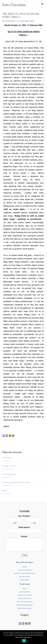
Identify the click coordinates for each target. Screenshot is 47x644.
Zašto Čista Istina (14, 5)
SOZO (25, 567)
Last (34, 523)
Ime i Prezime (25, 516)
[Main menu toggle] (42, 4)
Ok (24, 641)
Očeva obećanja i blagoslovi (9, 474)
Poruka (25, 536)
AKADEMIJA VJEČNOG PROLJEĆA (25, 573)
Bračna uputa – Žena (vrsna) (9, 466)
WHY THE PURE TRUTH (25, 602)
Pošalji (25, 555)
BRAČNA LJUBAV (25, 577)
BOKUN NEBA (25, 580)
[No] (44, 637)
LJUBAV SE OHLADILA (25, 570)
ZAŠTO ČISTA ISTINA (25, 599)
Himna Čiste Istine (7, 458)
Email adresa (25, 527)
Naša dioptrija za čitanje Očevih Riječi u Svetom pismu (16, 482)
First (15, 523)
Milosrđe (4, 491)
